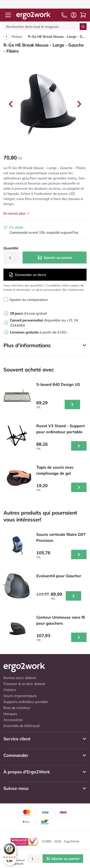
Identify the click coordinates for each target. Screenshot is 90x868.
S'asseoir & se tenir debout (24, 684)
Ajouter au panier (55, 258)
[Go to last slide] (11, 104)
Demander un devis (27, 275)
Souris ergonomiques (20, 696)
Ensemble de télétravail (22, 726)
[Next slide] (79, 104)
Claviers (10, 690)
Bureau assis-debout (20, 678)
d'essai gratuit (28, 313)
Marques (10, 714)
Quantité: (11, 248)
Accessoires (13, 720)
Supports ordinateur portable (26, 702)
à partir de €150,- (39, 332)
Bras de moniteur (17, 708)
